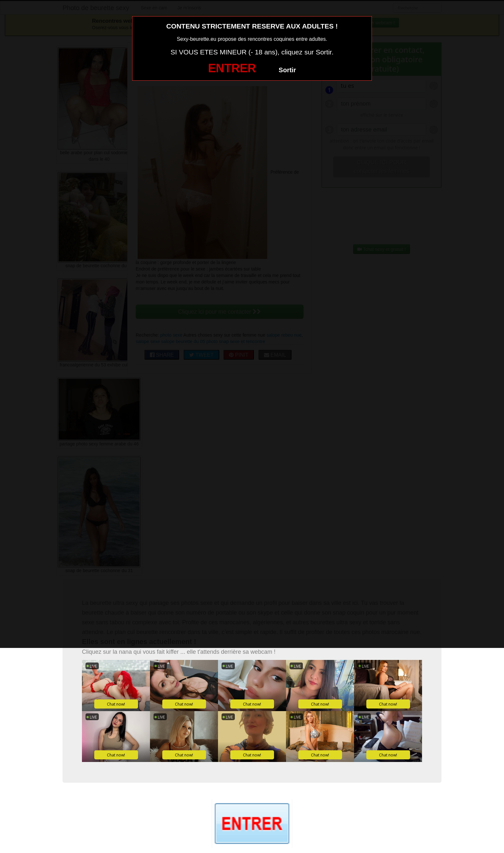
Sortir (287, 70)
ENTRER (232, 68)
